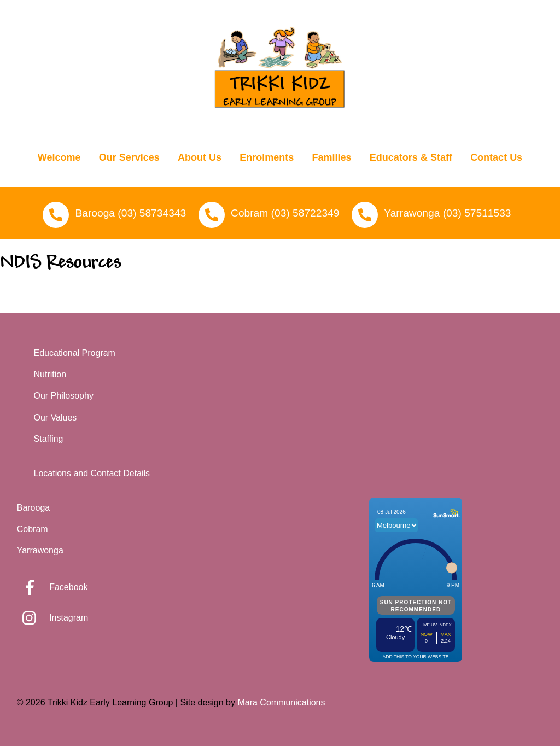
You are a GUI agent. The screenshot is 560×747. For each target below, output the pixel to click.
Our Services (129, 159)
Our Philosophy (64, 397)
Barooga (34, 509)
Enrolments (267, 159)
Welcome (59, 159)
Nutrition (50, 376)
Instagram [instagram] (53, 619)
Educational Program (75, 355)
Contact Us (496, 159)
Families (332, 159)
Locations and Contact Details (92, 475)
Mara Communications (281, 704)
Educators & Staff (411, 159)
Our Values (56, 419)
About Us (200, 159)
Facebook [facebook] (52, 589)
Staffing (49, 440)
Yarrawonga (40, 552)
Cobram (33, 531)
